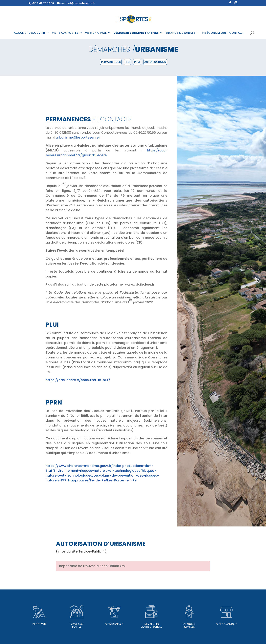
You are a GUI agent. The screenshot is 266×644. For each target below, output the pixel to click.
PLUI (127, 62)
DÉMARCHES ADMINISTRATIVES (136, 33)
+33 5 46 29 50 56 (43, 3)
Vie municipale (114, 624)
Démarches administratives (152, 625)
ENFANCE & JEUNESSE (180, 33)
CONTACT (237, 33)
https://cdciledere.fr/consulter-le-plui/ (78, 380)
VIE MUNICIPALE (96, 33)
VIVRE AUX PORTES (65, 33)
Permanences (111, 62)
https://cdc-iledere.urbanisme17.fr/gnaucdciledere (106, 153)
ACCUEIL (20, 33)
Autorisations (155, 62)
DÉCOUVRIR (37, 33)
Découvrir (39, 624)
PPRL (137, 62)
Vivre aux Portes (77, 625)
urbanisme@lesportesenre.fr (79, 137)
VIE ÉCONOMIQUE (214, 33)
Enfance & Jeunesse (189, 625)
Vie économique (227, 624)
